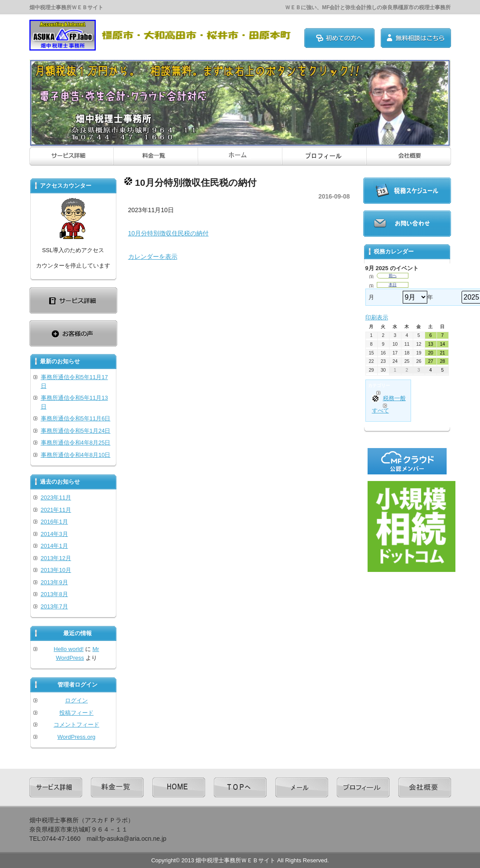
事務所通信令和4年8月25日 (76, 443)
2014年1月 (54, 546)
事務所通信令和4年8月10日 (76, 455)
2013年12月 (56, 558)
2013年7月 (54, 606)
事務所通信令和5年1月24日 (76, 431)
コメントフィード (76, 725)
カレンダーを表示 (153, 257)
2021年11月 (56, 510)
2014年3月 (54, 534)
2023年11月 (56, 497)
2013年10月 (56, 570)
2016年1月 (54, 522)
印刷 (377, 317)
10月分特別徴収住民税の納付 (169, 233)
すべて (381, 410)
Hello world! (69, 649)
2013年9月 (54, 582)
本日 (393, 285)
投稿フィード (76, 713)
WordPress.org (76, 737)
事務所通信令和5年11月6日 (76, 418)
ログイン (76, 700)
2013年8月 (54, 594)
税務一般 (389, 398)
